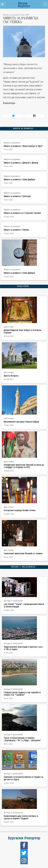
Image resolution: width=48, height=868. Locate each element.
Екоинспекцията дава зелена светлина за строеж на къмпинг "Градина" (21, 817)
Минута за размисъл (12, 143)
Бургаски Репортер (24, 838)
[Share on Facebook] (34, 116)
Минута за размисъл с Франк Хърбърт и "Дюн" (23, 146)
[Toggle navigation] (3, 4)
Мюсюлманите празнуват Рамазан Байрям (21, 422)
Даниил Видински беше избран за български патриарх (22, 331)
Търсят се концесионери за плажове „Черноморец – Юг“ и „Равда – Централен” (22, 739)
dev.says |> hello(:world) (13, 601)
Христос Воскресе (11, 376)
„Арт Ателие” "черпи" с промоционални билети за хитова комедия (24, 605)
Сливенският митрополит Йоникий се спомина (23, 553)
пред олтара (9, 327)
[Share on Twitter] (13, 116)
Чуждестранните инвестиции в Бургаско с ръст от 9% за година (23, 648)
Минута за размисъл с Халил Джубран (19, 179)
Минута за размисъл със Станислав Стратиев (22, 213)
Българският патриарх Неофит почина (20, 510)
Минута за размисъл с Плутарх (16, 230)
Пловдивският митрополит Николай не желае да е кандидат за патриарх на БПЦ (24, 466)
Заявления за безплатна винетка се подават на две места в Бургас (23, 778)
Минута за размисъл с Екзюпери (17, 196)
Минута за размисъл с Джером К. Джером (21, 163)
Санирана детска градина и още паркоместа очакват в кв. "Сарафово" (22, 694)
